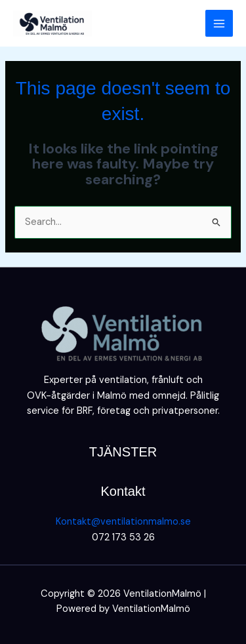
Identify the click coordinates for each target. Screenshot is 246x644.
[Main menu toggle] (219, 24)
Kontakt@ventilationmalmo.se (123, 522)
